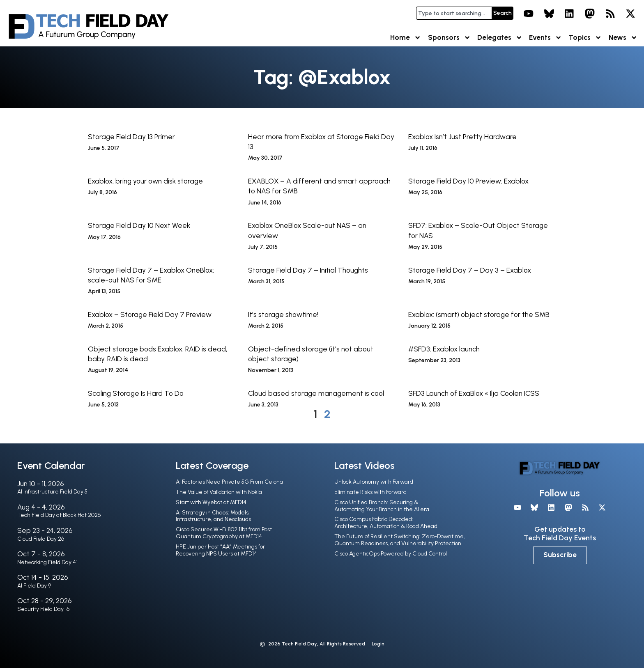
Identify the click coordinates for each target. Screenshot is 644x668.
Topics (585, 38)
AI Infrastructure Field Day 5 (52, 492)
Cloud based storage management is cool (316, 393)
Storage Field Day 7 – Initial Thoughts (308, 270)
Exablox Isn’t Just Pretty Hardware (462, 137)
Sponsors (449, 38)
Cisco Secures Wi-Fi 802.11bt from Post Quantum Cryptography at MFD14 (224, 533)
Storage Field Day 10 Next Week (139, 225)
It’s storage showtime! (283, 314)
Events (545, 38)
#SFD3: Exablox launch (444, 349)
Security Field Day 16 (43, 609)
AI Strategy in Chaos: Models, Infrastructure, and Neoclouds (213, 516)
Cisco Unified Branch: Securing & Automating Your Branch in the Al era (382, 506)
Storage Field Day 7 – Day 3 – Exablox (470, 270)
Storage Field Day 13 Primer (131, 137)
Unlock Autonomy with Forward (374, 482)
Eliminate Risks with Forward (370, 492)
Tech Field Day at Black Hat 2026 (59, 515)
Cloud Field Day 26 (41, 539)
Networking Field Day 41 (47, 562)
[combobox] (454, 13)
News (623, 38)
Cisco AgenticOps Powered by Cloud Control (391, 554)
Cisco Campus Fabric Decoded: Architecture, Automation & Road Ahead (386, 523)
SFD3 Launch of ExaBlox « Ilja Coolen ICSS (474, 393)
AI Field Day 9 (34, 586)
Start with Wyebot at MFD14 (211, 502)
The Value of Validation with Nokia (219, 492)
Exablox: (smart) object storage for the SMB (479, 314)
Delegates (500, 38)
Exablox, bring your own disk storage (145, 181)
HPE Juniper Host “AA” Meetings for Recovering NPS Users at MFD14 (220, 550)
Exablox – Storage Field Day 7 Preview (150, 314)
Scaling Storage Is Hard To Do (136, 393)
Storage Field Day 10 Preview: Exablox (468, 181)
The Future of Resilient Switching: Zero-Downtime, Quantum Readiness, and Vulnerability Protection (400, 540)
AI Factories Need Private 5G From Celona (229, 482)
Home (406, 38)
